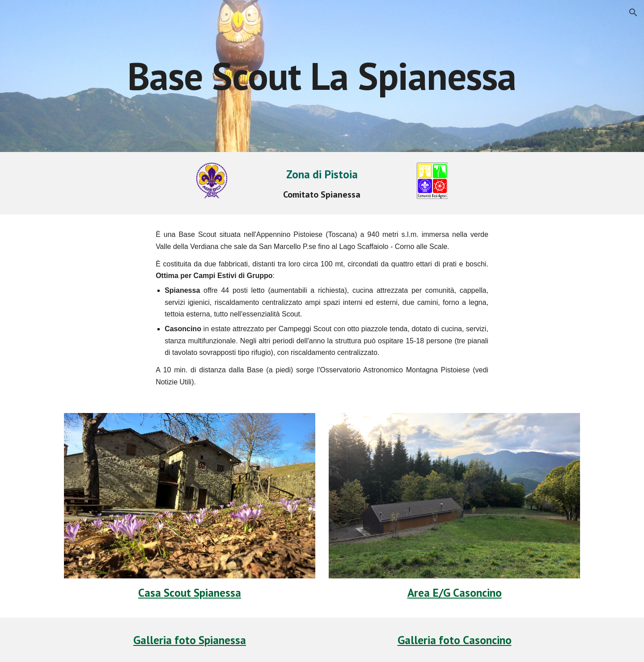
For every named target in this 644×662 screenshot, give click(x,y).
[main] (322, 76)
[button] (633, 13)
